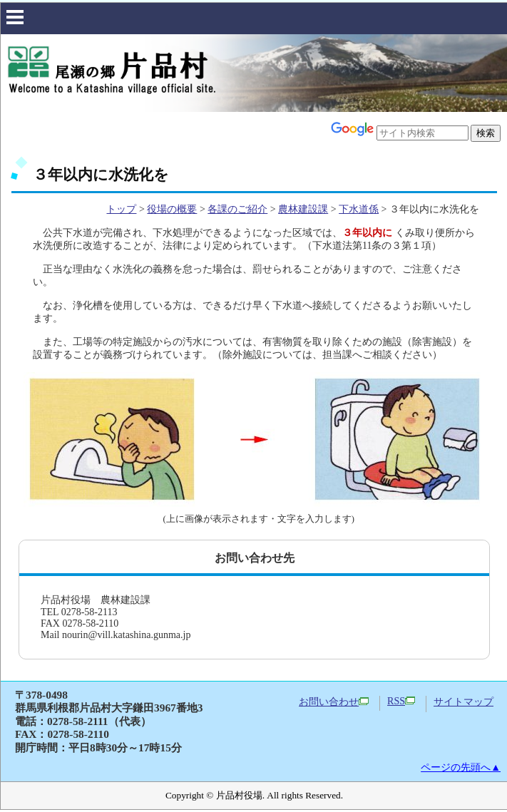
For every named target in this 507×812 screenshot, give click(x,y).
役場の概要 (172, 209)
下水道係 (359, 209)
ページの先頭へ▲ (461, 767)
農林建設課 (303, 209)
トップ (121, 209)
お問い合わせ (334, 702)
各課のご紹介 (237, 209)
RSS (401, 701)
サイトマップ (464, 702)
